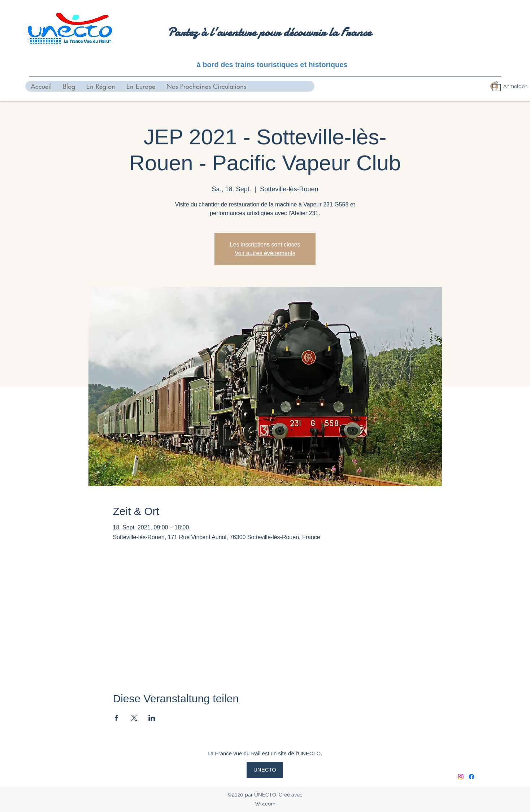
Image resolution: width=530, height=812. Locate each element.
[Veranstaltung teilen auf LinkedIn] (152, 718)
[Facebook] (472, 777)
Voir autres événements (265, 253)
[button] (496, 86)
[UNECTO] (265, 770)
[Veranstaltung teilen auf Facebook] (116, 718)
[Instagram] (461, 777)
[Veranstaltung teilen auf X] (134, 718)
